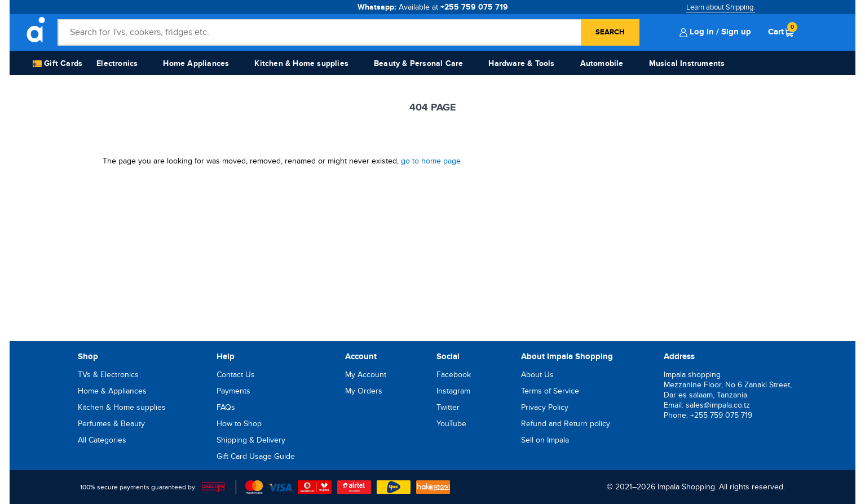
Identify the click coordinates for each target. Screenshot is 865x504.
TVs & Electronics (108, 375)
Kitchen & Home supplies (301, 63)
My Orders (364, 391)
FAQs (226, 407)
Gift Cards (58, 64)
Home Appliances (196, 63)
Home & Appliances (112, 391)
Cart (781, 32)
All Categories (102, 440)
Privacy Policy (545, 407)
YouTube (451, 424)
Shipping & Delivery (251, 440)
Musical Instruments (687, 63)
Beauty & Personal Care (418, 63)
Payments (233, 391)
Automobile (602, 63)
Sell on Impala (545, 440)
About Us (537, 375)
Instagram (453, 391)
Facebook (454, 375)
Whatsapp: (433, 7)
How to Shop (239, 424)
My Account (366, 375)
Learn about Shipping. (721, 7)
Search (610, 32)
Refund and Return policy (566, 424)
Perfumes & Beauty (111, 424)
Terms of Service (550, 391)
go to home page (431, 161)
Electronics (117, 63)
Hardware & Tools (521, 63)
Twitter (448, 407)
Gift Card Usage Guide (256, 456)
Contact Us (236, 375)
